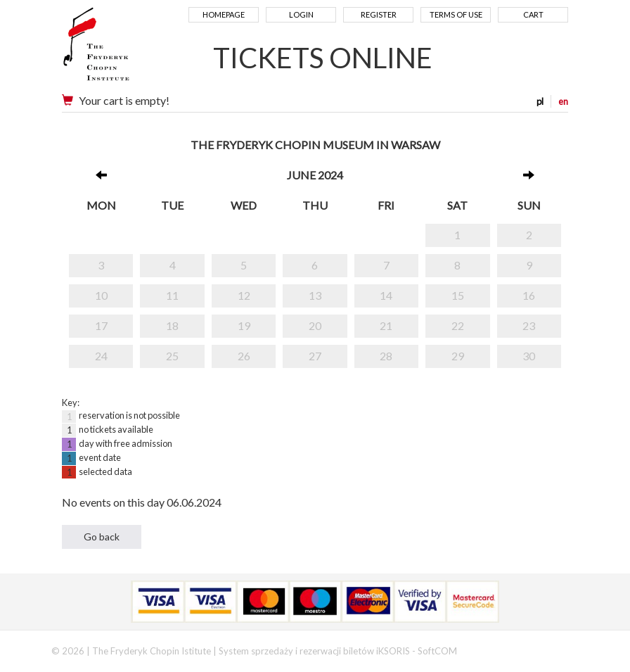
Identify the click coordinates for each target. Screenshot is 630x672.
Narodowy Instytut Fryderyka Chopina (123, 49)
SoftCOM (437, 651)
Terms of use (456, 14)
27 (315, 356)
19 (244, 325)
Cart (533, 14)
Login (301, 14)
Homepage (224, 14)
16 (529, 295)
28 (386, 356)
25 (172, 356)
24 (101, 356)
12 (244, 295)
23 (529, 325)
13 (315, 295)
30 (529, 356)
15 (458, 295)
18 (172, 325)
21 (386, 325)
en (563, 101)
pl (540, 101)
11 (172, 295)
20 (315, 325)
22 (458, 325)
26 (244, 356)
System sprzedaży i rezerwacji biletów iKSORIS (314, 651)
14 (386, 295)
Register (379, 14)
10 (101, 295)
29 (458, 356)
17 (101, 325)
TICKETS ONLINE (323, 58)
